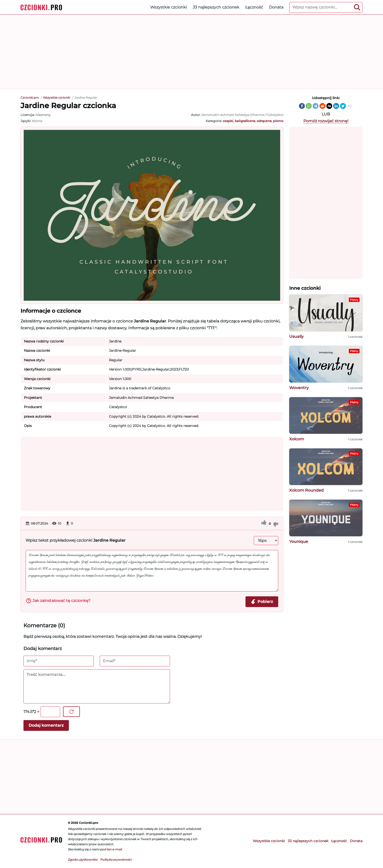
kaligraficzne (245, 121)
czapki (228, 121)
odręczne (264, 121)
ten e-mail (114, 849)
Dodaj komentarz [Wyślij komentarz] (46, 725)
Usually (296, 336)
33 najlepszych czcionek (216, 7)
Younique (299, 542)
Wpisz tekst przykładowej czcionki (76, 540)
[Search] (357, 7)
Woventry (299, 388)
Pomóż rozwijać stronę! (326, 121)
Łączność (254, 7)
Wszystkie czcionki (169, 7)
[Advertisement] (191, 52)
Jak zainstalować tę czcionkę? (58, 601)
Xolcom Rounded (306, 490)
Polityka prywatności (116, 860)
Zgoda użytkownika (83, 860)
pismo (278, 121)
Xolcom (297, 439)
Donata (276, 7)
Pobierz (262, 602)
